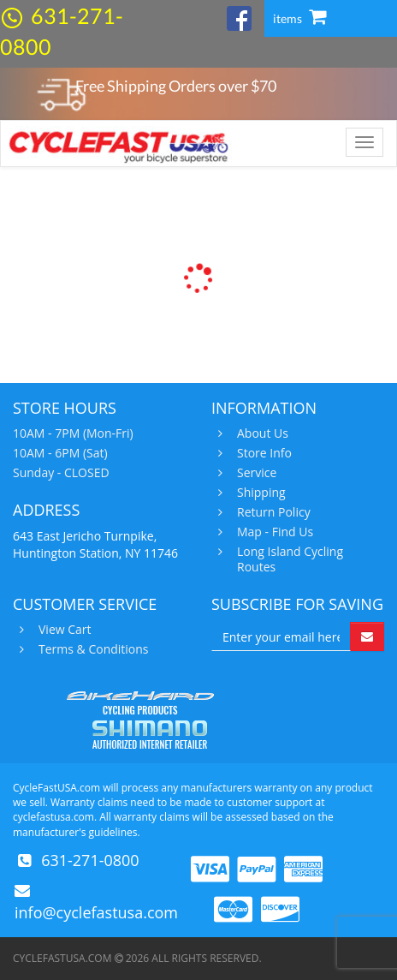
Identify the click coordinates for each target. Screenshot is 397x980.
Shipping (259, 493)
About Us (261, 433)
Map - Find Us (273, 532)
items (299, 18)
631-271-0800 (90, 860)
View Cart (63, 630)
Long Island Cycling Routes (288, 559)
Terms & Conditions (92, 649)
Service (255, 473)
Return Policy (272, 512)
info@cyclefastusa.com (96, 912)
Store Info (262, 453)
